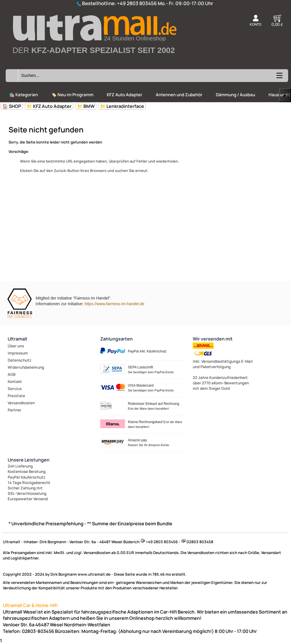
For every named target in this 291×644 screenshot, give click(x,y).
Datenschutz (20, 360)
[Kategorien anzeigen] (279, 77)
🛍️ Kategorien (23, 95)
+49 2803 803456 (137, 3)
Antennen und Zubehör (179, 95)
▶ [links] (285, 95)
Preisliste (16, 396)
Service (15, 389)
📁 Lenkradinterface (122, 106)
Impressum (18, 353)
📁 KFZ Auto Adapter (49, 106)
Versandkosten (21, 403)
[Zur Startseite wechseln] (94, 63)
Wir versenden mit (213, 339)
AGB (12, 374)
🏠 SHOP (12, 106)
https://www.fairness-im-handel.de (114, 304)
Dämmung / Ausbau (235, 95)
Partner (15, 410)
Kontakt (15, 382)
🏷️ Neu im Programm (72, 95)
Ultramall (17, 339)
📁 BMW (86, 106)
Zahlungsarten (116, 339)
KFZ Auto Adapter (125, 95)
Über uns (16, 346)
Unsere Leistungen (29, 460)
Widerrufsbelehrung (26, 367)
